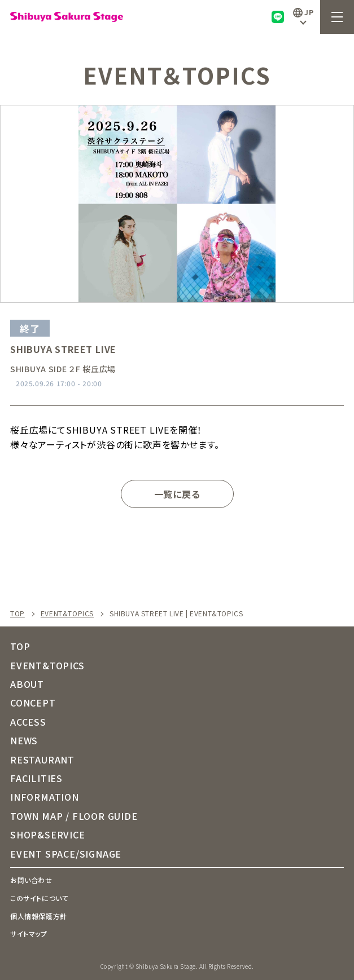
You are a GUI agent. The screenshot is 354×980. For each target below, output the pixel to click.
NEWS (24, 740)
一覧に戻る (177, 494)
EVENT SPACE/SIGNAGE (66, 854)
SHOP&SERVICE (48, 835)
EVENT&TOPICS (67, 613)
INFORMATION (45, 797)
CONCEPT (33, 703)
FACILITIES (36, 778)
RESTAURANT (42, 760)
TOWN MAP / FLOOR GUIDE (74, 816)
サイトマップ (29, 933)
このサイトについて (39, 898)
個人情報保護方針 (39, 916)
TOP (18, 613)
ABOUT (27, 684)
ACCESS (28, 722)
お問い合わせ (31, 880)
